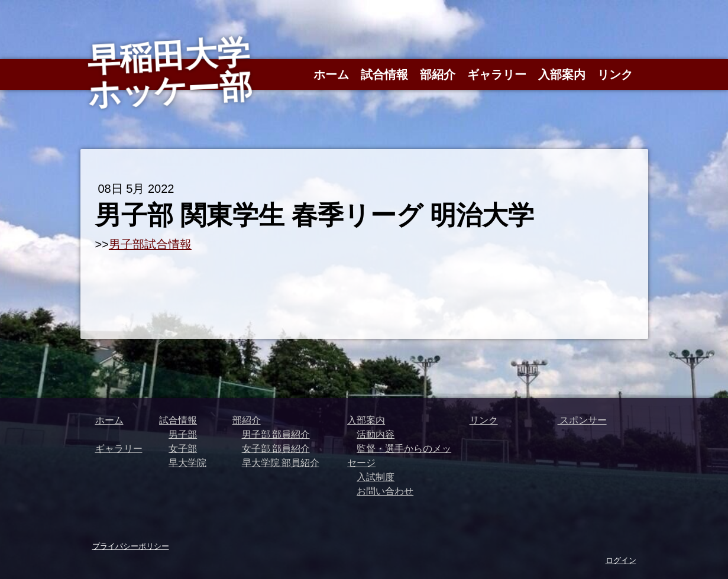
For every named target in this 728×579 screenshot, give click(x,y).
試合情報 (384, 75)
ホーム (331, 75)
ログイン (621, 560)
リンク (615, 75)
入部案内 (562, 75)
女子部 (183, 448)
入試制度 (376, 477)
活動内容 (376, 434)
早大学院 (187, 462)
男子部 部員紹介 (276, 434)
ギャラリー (497, 75)
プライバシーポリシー (131, 546)
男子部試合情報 (150, 244)
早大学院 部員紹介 (281, 462)
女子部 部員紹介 (276, 448)
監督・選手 (380, 448)
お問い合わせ (385, 491)
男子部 (183, 434)
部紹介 (438, 75)
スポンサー (582, 420)
